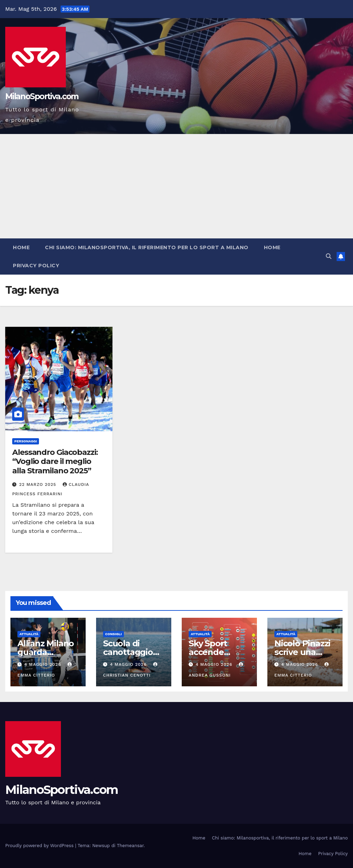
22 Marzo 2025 (38, 484)
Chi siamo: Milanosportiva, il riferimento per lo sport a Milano (147, 247)
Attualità (29, 634)
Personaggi (26, 441)
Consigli (113, 634)
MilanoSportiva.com (42, 96)
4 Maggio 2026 (44, 664)
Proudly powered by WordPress (40, 846)
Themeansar (130, 846)
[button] (329, 256)
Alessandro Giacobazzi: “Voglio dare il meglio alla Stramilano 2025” (55, 461)
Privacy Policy (36, 266)
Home (21, 247)
